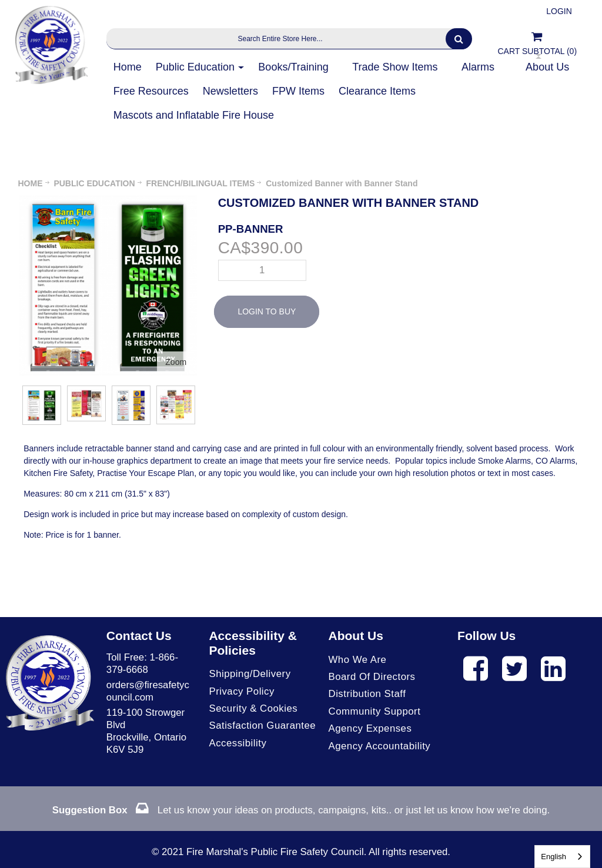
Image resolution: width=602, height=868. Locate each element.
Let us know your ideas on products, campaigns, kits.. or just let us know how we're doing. (301, 810)
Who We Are (358, 660)
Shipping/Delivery (250, 674)
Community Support (375, 711)
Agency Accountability (380, 746)
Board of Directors (372, 677)
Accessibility (238, 743)
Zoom (176, 362)
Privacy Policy (241, 691)
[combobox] (562, 857)
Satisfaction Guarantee (262, 725)
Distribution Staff (367, 694)
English (553, 857)
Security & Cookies (253, 708)
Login (559, 11)
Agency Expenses (370, 728)
